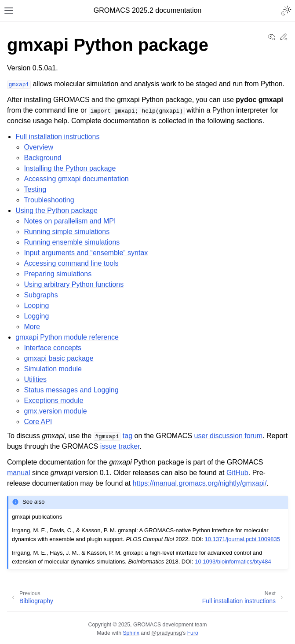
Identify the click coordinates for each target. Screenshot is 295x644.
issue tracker (120, 446)
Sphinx (131, 633)
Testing (35, 189)
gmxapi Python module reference (67, 337)
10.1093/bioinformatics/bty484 (233, 562)
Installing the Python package (70, 168)
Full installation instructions (57, 137)
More (32, 327)
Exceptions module (53, 401)
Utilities (35, 379)
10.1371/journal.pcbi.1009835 (242, 539)
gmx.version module (55, 411)
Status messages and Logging (71, 390)
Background (42, 158)
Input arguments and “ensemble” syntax (86, 253)
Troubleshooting (49, 200)
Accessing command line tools (71, 263)
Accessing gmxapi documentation (76, 179)
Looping (36, 306)
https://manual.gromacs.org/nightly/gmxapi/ (200, 483)
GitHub (237, 473)
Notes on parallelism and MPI (70, 221)
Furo (193, 633)
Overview (38, 147)
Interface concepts (53, 348)
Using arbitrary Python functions (74, 284)
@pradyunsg (167, 633)
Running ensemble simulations (72, 242)
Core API (38, 422)
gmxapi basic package (58, 358)
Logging (36, 316)
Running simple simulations (67, 232)
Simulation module (53, 369)
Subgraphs (41, 295)
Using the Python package (56, 210)
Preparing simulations (58, 274)
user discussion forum (229, 436)
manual (18, 473)
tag (127, 436)
